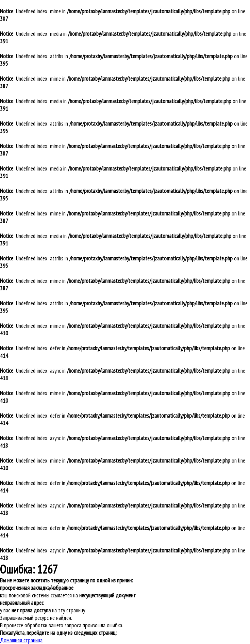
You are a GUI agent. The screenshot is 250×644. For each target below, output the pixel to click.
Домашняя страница (21, 640)
